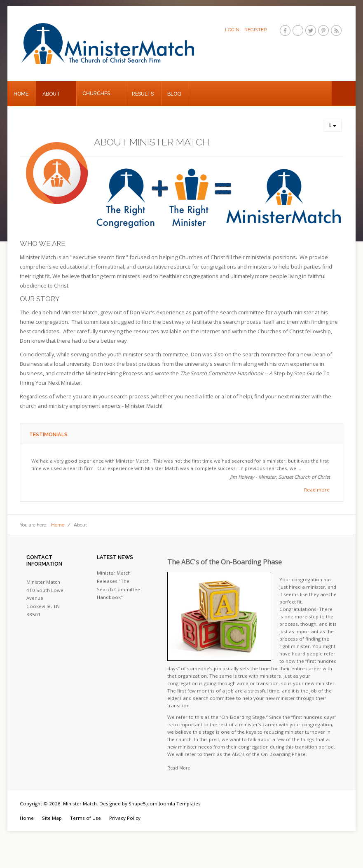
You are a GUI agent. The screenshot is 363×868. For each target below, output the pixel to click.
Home (21, 94)
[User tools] (333, 125)
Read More (179, 768)
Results (143, 94)
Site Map (52, 818)
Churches (96, 93)
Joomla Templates (180, 804)
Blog (174, 94)
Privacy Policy (125, 818)
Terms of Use (85, 818)
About (51, 94)
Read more (317, 490)
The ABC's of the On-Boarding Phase (225, 562)
